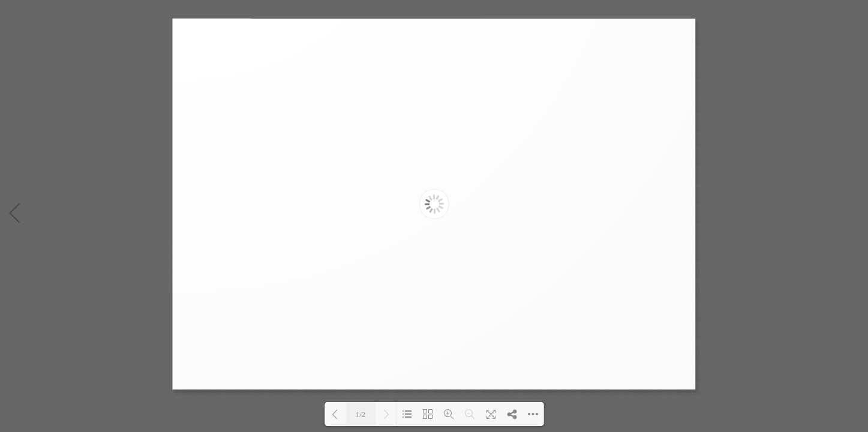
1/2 (361, 414)
